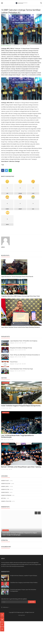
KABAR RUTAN (15, 46)
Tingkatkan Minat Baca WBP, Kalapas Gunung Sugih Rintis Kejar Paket (20, 296)
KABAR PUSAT (5, 480)
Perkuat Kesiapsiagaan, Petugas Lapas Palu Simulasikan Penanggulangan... (23, 590)
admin (3, 247)
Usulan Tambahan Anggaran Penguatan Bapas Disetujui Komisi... (21, 406)
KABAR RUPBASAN (6, 495)
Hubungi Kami (22, 615)
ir (1, 408)
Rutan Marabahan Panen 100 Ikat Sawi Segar (21, 369)
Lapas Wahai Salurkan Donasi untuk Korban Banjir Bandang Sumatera (20, 327)
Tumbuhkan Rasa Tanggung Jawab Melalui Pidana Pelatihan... (24, 583)
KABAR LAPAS (5, 486)
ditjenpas (12, 343)
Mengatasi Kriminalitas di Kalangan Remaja (21, 348)
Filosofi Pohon (14, 362)
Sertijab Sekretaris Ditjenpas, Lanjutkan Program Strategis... (24, 576)
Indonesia (5, 607)
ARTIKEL (4, 498)
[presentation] (36, 513)
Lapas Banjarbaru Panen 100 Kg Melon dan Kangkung (24, 341)
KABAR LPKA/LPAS (6, 501)
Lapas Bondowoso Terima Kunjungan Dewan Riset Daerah (17, 277)
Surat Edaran (6, 530)
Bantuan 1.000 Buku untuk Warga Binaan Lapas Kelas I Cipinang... (21, 467)
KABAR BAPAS (5, 492)
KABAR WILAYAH (6, 483)
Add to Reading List (6, 46)
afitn (2, 440)
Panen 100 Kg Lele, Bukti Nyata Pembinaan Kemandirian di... (25, 355)
